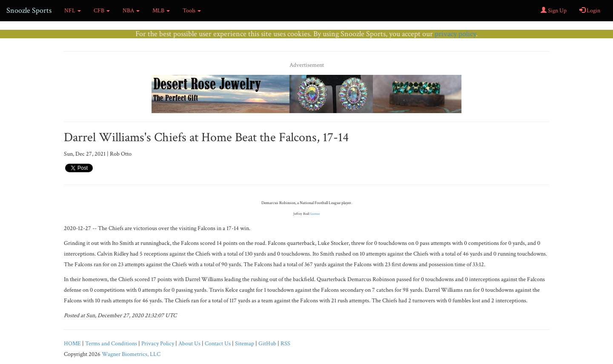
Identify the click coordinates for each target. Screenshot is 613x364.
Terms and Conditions (111, 344)
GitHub (267, 344)
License (315, 214)
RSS (285, 344)
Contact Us (218, 344)
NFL (73, 11)
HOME (72, 344)
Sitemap (245, 344)
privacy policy (455, 34)
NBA (131, 11)
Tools (192, 11)
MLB (161, 11)
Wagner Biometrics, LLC (131, 354)
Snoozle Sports (29, 10)
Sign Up (554, 11)
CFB (102, 11)
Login (590, 11)
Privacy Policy (158, 344)
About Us (189, 344)
